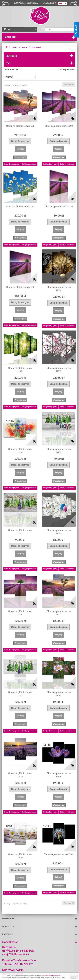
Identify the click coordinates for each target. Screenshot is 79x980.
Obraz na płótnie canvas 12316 (59, 289)
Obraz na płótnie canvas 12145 (20, 451)
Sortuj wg (8, 77)
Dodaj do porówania (29, 164)
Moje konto (8, 926)
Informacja (12, 56)
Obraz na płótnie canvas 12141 (59, 854)
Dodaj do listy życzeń (12, 164)
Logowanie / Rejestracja (26, 3)
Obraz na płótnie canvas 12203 (59, 451)
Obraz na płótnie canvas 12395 (59, 532)
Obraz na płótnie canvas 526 (59, 206)
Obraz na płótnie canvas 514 (20, 206)
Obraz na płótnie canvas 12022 (59, 613)
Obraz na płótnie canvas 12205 (20, 532)
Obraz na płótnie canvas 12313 (59, 370)
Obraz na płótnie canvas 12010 (20, 613)
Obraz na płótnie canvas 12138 (59, 775)
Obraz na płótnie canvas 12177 (20, 775)
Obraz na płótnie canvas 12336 (20, 370)
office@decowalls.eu (24, 960)
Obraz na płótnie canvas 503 (59, 126)
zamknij (74, 977)
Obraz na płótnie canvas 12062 (59, 694)
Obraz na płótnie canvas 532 (20, 287)
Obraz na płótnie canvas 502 (20, 126)
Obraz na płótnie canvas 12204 (20, 694)
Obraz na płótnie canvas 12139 (20, 856)
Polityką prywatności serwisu (52, 976)
